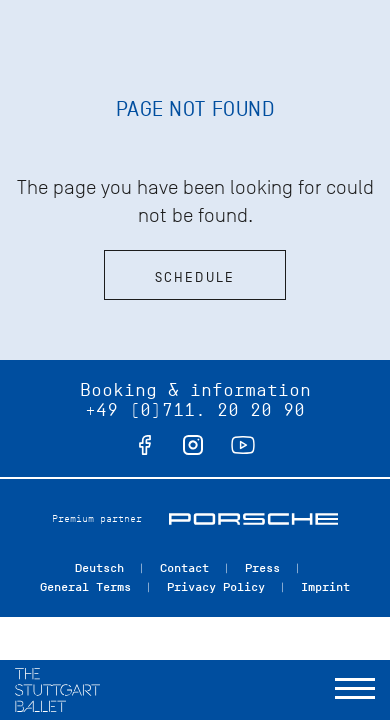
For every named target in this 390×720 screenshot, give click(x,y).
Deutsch (99, 568)
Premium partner (97, 518)
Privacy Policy (216, 587)
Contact (184, 568)
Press (262, 568)
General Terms (85, 587)
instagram (193, 445)
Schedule (195, 277)
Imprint (325, 587)
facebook (145, 445)
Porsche (253, 519)
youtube (243, 445)
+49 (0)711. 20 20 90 (195, 410)
